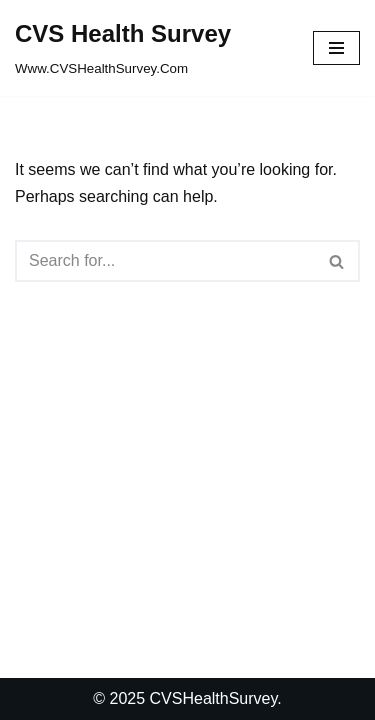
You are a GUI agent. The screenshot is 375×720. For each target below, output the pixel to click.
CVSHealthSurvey (214, 698)
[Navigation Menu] (336, 48)
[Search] (165, 261)
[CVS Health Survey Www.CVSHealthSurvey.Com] (123, 48)
